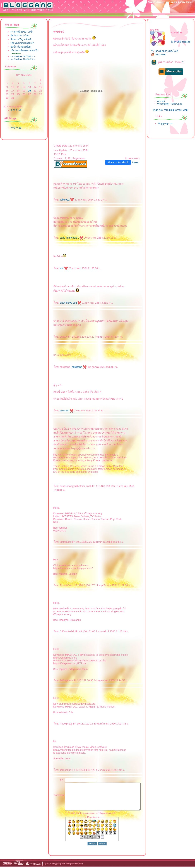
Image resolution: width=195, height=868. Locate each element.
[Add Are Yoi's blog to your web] (172, 111)
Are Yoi (163, 102)
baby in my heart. (65, 238)
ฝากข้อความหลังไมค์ (167, 52)
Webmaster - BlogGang (172, 105)
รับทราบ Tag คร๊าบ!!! (21, 39)
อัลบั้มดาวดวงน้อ (20, 35)
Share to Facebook (120, 162)
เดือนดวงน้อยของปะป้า (22, 43)
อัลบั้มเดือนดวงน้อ (21, 47)
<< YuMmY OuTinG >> (23, 57)
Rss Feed (161, 56)
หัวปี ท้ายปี (16, 111)
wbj (57, 268)
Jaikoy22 (60, 200)
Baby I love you (64, 303)
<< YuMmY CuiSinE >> (23, 60)
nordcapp (72, 367)
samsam (60, 410)
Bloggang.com (167, 125)
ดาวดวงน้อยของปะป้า (22, 32)
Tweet (137, 162)
